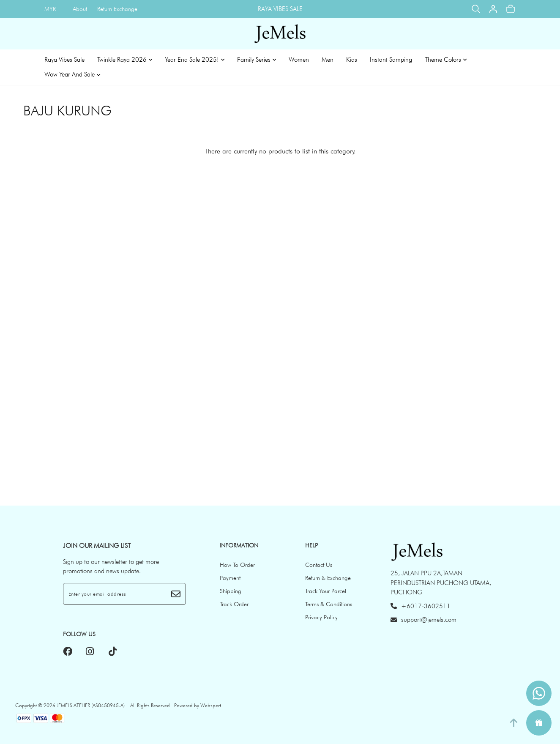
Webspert (211, 705)
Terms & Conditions (329, 604)
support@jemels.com (423, 620)
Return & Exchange (328, 578)
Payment (230, 578)
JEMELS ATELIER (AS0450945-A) (91, 705)
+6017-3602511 (421, 606)
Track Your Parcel (326, 591)
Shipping (231, 591)
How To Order (237, 565)
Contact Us (319, 565)
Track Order (234, 604)
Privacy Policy (321, 617)
